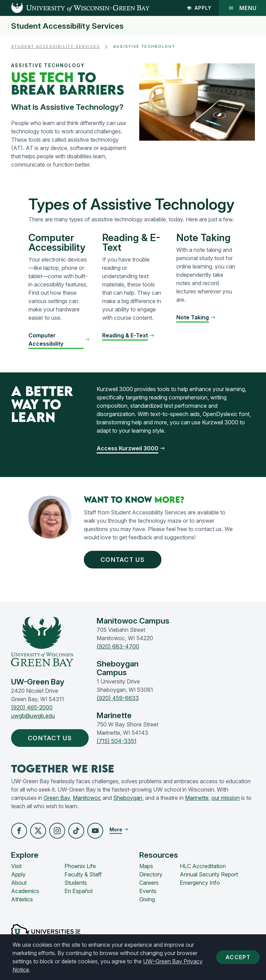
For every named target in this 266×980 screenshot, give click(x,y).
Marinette (197, 798)
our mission (225, 798)
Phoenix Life (80, 866)
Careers (149, 883)
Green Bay (57, 798)
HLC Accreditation (203, 866)
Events (148, 891)
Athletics (22, 899)
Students (76, 883)
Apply (199, 8)
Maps (146, 866)
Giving (147, 899)
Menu (242, 8)
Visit (16, 866)
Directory (151, 874)
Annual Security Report (209, 874)
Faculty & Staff (83, 874)
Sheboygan (128, 798)
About (19, 883)
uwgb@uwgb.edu (33, 716)
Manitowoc (87, 798)
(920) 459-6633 (118, 698)
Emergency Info (200, 883)
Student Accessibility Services (67, 26)
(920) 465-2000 (32, 707)
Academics (25, 891)
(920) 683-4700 (118, 646)
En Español (78, 891)
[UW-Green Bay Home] (75, 8)
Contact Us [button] (124, 560)
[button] (19, 831)
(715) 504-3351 (117, 741)
